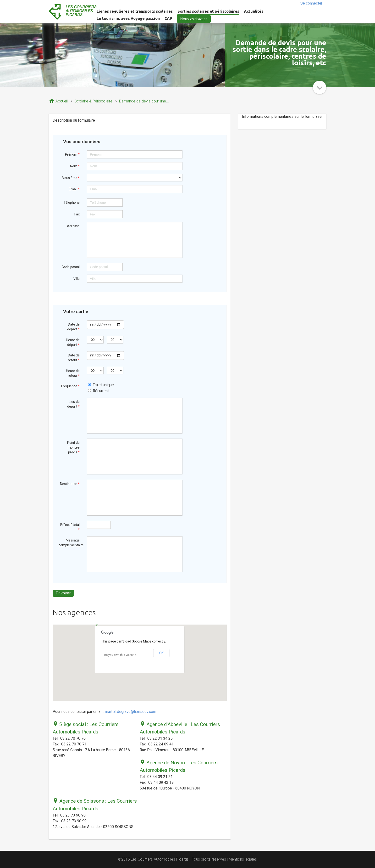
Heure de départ (73, 342)
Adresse (73, 226)
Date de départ (73, 327)
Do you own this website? (121, 655)
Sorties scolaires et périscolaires (208, 11)
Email (74, 189)
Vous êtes (71, 178)
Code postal (71, 267)
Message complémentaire (71, 543)
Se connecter (311, 3)
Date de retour (74, 358)
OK (161, 653)
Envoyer (63, 593)
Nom (75, 166)
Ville (77, 279)
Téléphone (72, 203)
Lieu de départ (73, 404)
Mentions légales (243, 859)
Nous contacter (194, 19)
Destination (70, 484)
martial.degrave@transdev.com (131, 712)
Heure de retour (73, 373)
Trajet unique (101, 385)
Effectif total (70, 527)
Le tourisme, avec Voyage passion (128, 18)
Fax (77, 214)
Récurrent (98, 391)
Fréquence (70, 386)
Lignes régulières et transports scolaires (135, 11)
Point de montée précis (73, 447)
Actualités (254, 11)
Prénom (72, 154)
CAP (168, 18)
